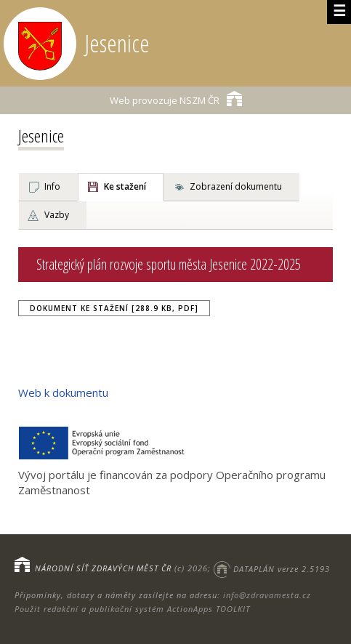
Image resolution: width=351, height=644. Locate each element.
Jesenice (41, 136)
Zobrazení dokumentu (236, 186)
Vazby (57, 215)
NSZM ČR (176, 98)
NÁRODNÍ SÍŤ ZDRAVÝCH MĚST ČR (103, 569)
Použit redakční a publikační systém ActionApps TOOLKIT (132, 609)
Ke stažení (125, 186)
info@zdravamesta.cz (267, 595)
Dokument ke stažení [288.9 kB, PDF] (114, 308)
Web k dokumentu (63, 393)
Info (52, 186)
